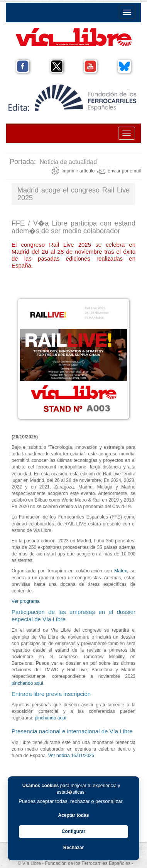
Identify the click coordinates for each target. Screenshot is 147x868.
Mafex (121, 571)
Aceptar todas (73, 815)
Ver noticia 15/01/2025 (72, 756)
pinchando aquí (27, 683)
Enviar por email (119, 171)
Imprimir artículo (73, 171)
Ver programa (26, 601)
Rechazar (73, 848)
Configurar (73, 831)
